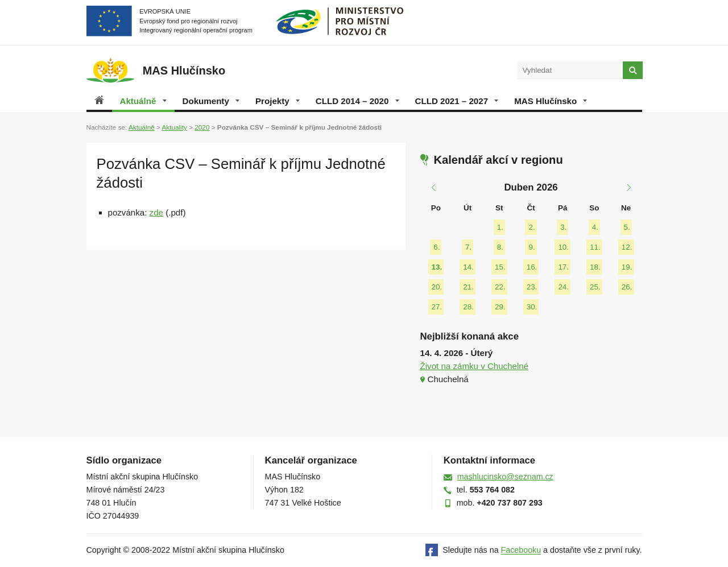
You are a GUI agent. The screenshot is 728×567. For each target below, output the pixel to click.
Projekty (278, 101)
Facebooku (521, 551)
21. (468, 287)
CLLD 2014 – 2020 (357, 101)
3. (563, 227)
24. (563, 287)
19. (627, 267)
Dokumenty (211, 101)
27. (437, 307)
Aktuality (174, 127)
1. (500, 227)
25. (595, 287)
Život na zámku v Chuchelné (475, 366)
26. (627, 287)
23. (532, 287)
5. (627, 227)
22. (500, 287)
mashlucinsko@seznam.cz (505, 477)
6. (437, 247)
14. (468, 267)
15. (500, 267)
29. (500, 307)
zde (156, 212)
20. (437, 287)
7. (468, 247)
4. (595, 227)
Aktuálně (143, 101)
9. (531, 247)
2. (531, 227)
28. (468, 307)
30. (532, 307)
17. (563, 267)
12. (627, 247)
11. (595, 247)
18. (595, 267)
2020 (202, 127)
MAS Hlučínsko (551, 101)
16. (532, 267)
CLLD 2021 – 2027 (457, 101)
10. (563, 247)
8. (500, 247)
